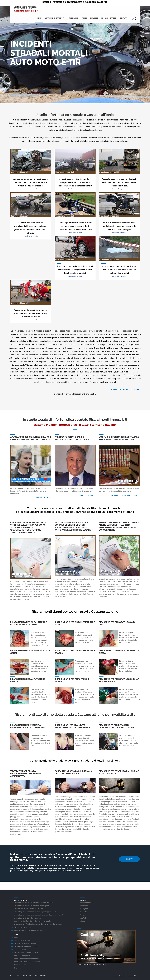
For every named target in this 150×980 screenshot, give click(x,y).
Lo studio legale (20, 949)
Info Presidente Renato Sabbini (26, 946)
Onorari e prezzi (20, 965)
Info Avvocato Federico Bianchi (26, 943)
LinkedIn (83, 912)
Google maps (85, 903)
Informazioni (73, 18)
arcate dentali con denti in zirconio (38, 638)
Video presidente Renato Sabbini (27, 962)
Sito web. (137, 976)
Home (39, 18)
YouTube (84, 918)
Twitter (83, 915)
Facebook (84, 906)
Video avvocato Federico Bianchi (26, 959)
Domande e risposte (22, 956)
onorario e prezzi (109, 18)
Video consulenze (90, 18)
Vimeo (83, 921)
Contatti (124, 18)
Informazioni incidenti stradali (26, 953)
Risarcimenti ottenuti (54, 18)
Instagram (84, 909)
